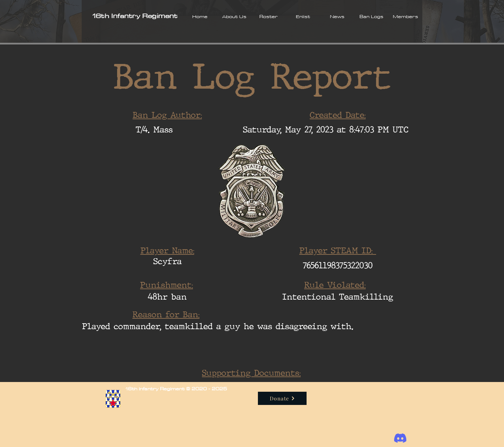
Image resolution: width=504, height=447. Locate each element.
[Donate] (282, 398)
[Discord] (400, 438)
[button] (234, 16)
